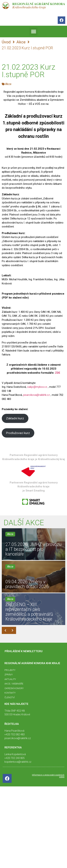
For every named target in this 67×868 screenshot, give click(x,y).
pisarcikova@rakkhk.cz (37, 395)
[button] (33, 32)
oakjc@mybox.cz (37, 387)
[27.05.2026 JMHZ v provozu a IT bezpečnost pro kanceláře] (33, 544)
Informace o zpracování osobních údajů (48, 776)
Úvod (6, 42)
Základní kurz (15, 418)
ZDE (58, 373)
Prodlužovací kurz (18, 433)
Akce (21, 42)
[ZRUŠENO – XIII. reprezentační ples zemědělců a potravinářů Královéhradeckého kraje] (33, 609)
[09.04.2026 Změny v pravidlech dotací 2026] (33, 577)
